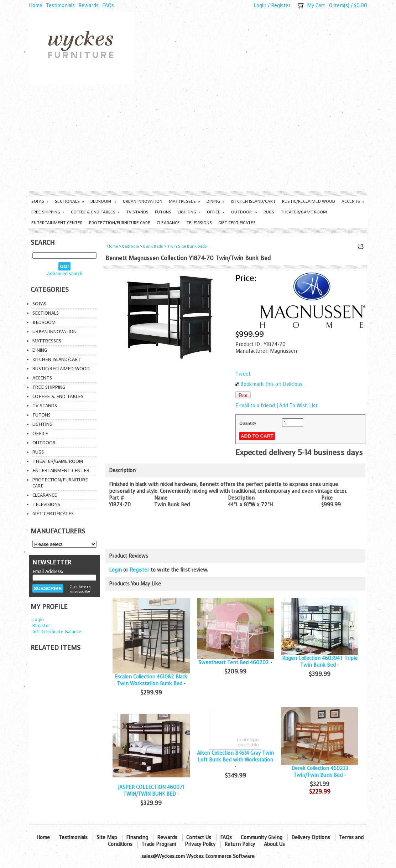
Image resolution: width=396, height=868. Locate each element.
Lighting (189, 212)
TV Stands (137, 212)
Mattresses (184, 201)
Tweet (243, 374)
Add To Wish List (298, 406)
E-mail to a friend (255, 406)
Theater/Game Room (304, 212)
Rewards (88, 6)
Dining (215, 201)
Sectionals (69, 201)
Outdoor (244, 212)
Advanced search (65, 273)
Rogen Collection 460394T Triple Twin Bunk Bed (320, 662)
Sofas (40, 201)
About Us (274, 844)
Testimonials (60, 6)
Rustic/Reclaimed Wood (309, 201)
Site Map (107, 838)
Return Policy (240, 844)
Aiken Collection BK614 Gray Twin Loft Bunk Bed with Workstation (235, 756)
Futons (163, 212)
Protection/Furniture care (120, 223)
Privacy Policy (200, 844)
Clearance (168, 223)
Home (36, 6)
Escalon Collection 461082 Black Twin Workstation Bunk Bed (151, 680)
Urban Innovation (143, 201)
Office (216, 212)
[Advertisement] (198, 138)
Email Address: (48, 571)
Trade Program (159, 844)
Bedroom (103, 201)
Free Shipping (48, 212)
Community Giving (262, 838)
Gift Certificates (237, 223)
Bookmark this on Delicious (272, 384)
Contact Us (199, 838)
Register (281, 6)
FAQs (108, 6)
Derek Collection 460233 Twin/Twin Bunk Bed (320, 772)
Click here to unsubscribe (80, 589)
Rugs (269, 212)
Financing (137, 838)
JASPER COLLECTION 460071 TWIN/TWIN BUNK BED (151, 791)
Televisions (199, 223)
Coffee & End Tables (95, 212)
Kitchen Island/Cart (253, 201)
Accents (353, 201)
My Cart (316, 6)
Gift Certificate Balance (57, 632)
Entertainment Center (57, 223)
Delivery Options (311, 838)
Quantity (248, 423)
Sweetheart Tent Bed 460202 (234, 663)
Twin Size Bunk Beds (187, 246)
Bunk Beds (153, 246)
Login (260, 6)
